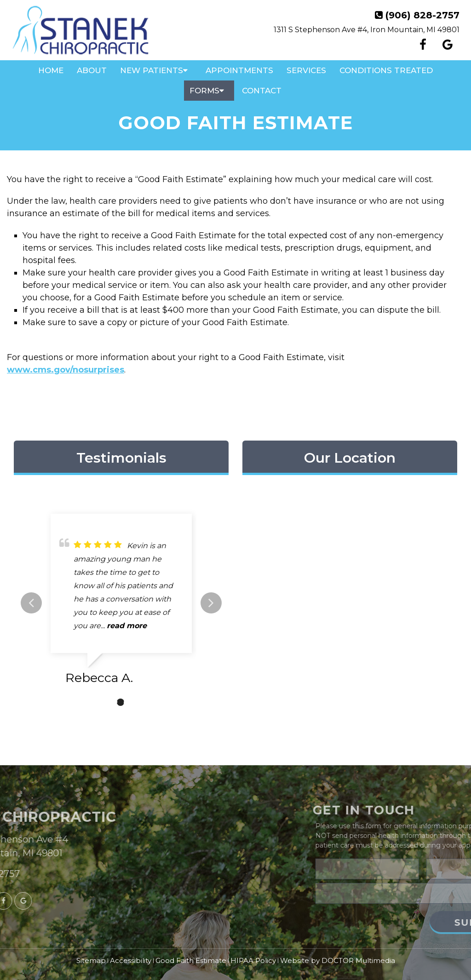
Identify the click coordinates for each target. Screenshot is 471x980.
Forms (204, 91)
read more (127, 626)
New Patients (152, 70)
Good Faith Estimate (191, 960)
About (92, 70)
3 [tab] (134, 702)
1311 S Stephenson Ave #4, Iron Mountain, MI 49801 (367, 30)
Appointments (239, 70)
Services (306, 70)
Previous (31, 603)
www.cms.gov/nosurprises (66, 370)
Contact (262, 91)
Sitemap (91, 960)
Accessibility (131, 960)
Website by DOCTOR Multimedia (338, 960)
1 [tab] (107, 702)
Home (51, 70)
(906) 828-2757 (422, 15)
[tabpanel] (121, 603)
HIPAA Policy (253, 960)
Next (211, 603)
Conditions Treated (386, 70)
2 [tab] (121, 702)
